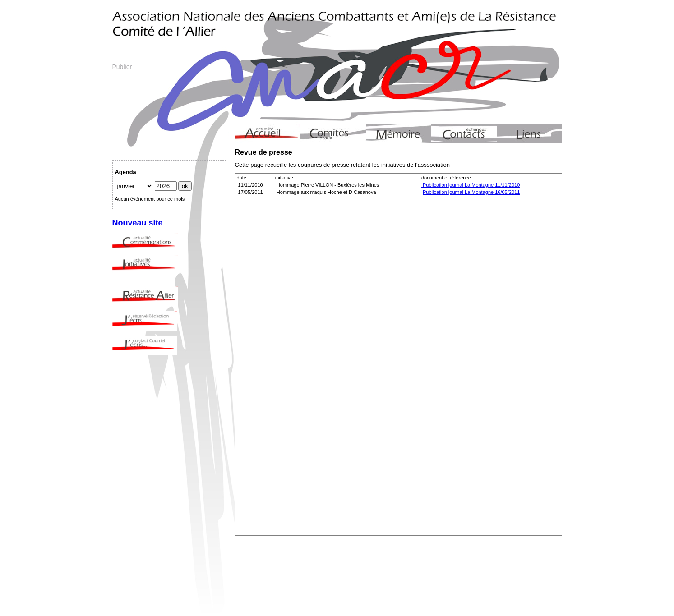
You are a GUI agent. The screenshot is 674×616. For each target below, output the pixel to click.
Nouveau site (138, 223)
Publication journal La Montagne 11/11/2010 (471, 185)
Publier (122, 67)
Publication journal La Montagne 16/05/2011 (471, 192)
